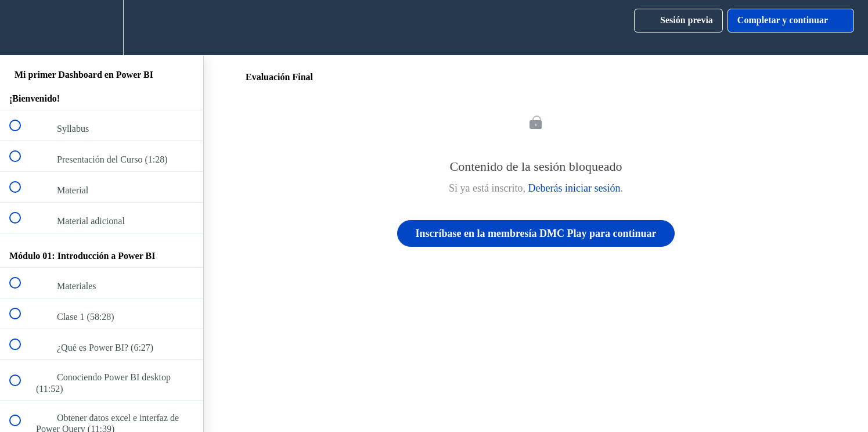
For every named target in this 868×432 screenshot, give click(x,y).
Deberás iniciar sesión (575, 188)
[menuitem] (102, 28)
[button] (21, 28)
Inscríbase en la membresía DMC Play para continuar (536, 233)
